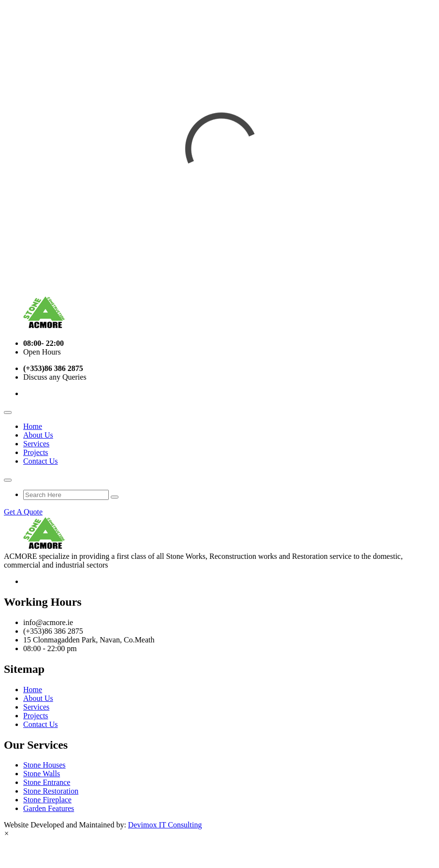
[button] (7, 833)
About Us (38, 435)
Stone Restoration (51, 791)
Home (33, 426)
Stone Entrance (47, 782)
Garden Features (49, 808)
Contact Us (41, 461)
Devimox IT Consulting (165, 825)
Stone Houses (44, 765)
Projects (36, 452)
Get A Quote (23, 512)
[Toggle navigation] (8, 413)
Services (36, 444)
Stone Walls (42, 774)
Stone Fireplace (47, 800)
